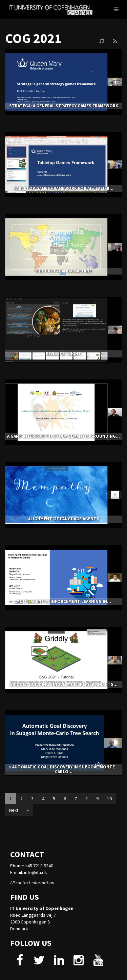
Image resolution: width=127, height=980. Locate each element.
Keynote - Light (63, 354)
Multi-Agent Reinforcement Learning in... (64, 601)
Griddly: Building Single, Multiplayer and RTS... (63, 684)
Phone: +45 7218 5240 (32, 866)
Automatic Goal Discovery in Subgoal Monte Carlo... (63, 769)
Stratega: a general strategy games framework (64, 106)
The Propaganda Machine (64, 271)
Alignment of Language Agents (64, 519)
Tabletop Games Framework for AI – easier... (63, 188)
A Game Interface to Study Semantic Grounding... (63, 436)
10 (109, 799)
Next (14, 810)
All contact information (32, 883)
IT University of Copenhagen (42, 908)
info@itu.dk (36, 872)
